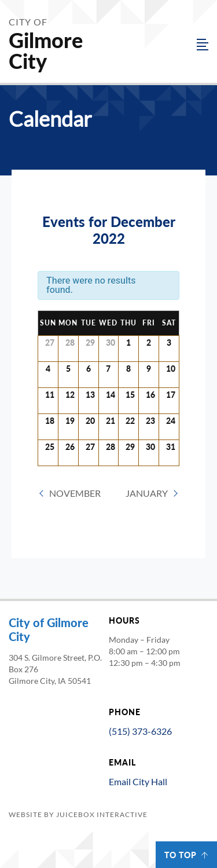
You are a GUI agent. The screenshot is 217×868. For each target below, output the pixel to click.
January (147, 493)
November (75, 493)
